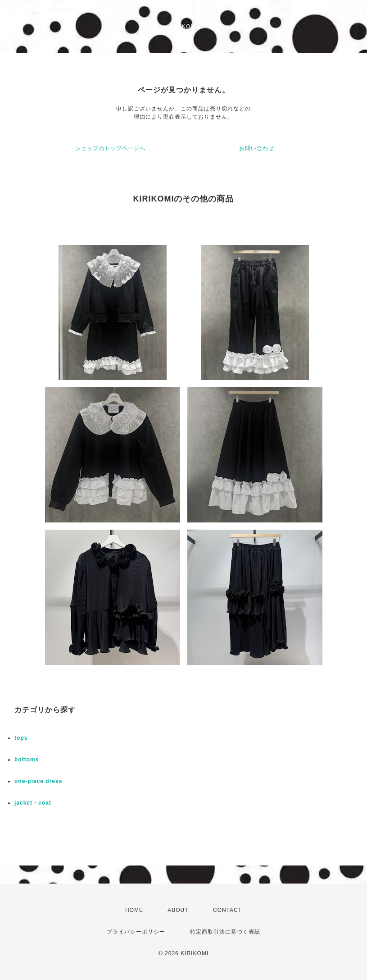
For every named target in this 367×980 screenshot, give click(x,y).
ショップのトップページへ (110, 148)
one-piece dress (38, 781)
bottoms (27, 760)
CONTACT (227, 910)
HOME (134, 910)
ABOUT (178, 910)
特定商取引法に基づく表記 (225, 932)
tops (21, 738)
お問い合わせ (257, 148)
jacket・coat (33, 803)
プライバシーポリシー (136, 932)
